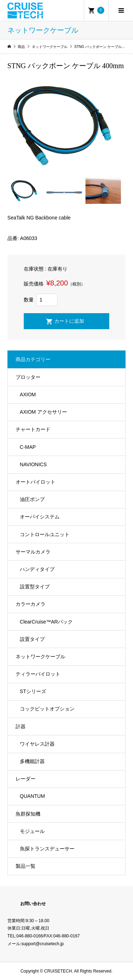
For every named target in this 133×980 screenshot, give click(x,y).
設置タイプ (32, 639)
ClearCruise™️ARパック (46, 622)
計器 (21, 726)
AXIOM (28, 394)
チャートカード (33, 429)
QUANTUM (32, 796)
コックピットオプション (47, 709)
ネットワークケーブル (40, 657)
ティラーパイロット (38, 674)
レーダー (26, 779)
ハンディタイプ (37, 569)
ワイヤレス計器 (37, 744)
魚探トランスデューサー (47, 849)
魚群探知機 (28, 814)
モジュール (32, 831)
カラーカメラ (31, 604)
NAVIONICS (33, 464)
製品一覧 (26, 866)
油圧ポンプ (32, 499)
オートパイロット (35, 482)
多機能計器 (32, 761)
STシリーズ (33, 691)
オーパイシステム (40, 517)
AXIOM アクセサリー (43, 412)
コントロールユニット (45, 534)
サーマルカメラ (33, 552)
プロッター (28, 377)
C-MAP (28, 447)
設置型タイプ (35, 587)
